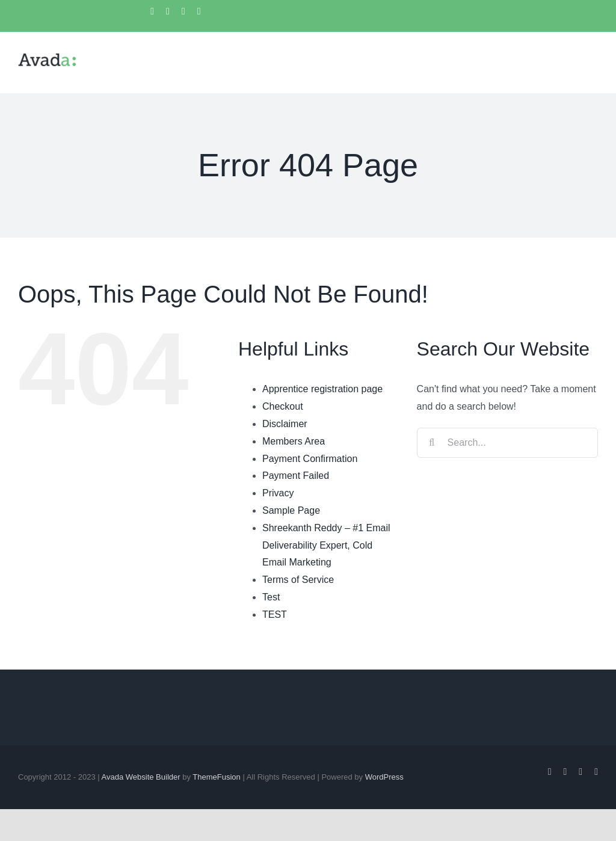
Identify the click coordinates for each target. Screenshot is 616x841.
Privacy (278, 493)
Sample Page (291, 510)
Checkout (283, 406)
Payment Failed (296, 476)
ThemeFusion (216, 777)
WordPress (384, 777)
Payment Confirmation (310, 459)
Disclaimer (285, 424)
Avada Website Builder (141, 777)
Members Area (294, 441)
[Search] (432, 443)
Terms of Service (298, 580)
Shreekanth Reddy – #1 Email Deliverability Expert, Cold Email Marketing (326, 545)
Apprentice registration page (322, 389)
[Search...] (507, 443)
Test (271, 597)
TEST (275, 615)
